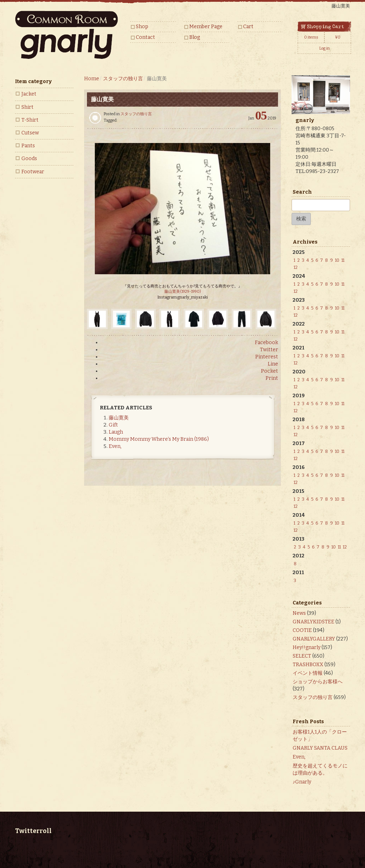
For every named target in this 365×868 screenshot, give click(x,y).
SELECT (302, 656)
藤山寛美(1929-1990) (183, 292)
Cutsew (30, 133)
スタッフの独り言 (136, 114)
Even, (115, 446)
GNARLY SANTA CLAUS (320, 748)
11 (343, 260)
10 (337, 260)
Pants (28, 146)
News (299, 613)
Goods (29, 159)
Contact (145, 37)
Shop (142, 27)
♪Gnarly (302, 782)
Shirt (27, 107)
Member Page (206, 27)
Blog (195, 37)
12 (296, 267)
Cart (248, 27)
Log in (325, 48)
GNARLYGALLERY (314, 639)
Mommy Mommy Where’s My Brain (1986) (159, 439)
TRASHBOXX (308, 665)
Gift (113, 425)
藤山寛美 (119, 418)
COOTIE (302, 630)
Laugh (116, 432)
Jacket (29, 94)
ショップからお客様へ (318, 682)
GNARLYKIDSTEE (313, 622)
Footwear (33, 172)
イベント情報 (308, 673)
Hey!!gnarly (307, 647)
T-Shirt (30, 120)
